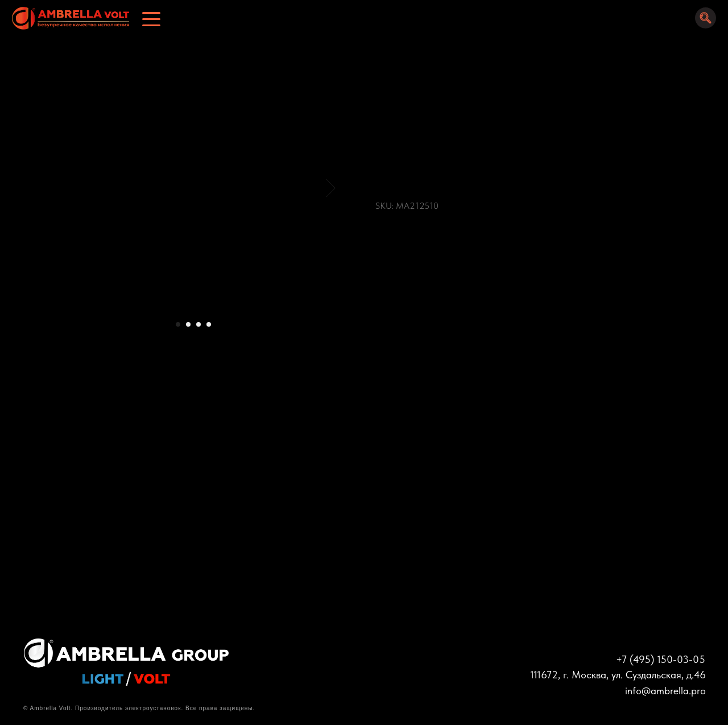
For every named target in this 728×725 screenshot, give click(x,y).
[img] (67, 18)
